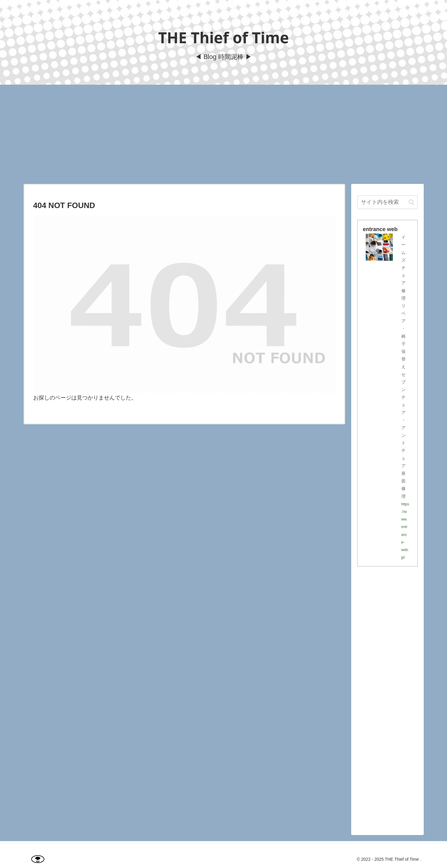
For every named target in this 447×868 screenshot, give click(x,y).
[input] (387, 202)
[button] (411, 202)
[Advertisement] (224, 134)
